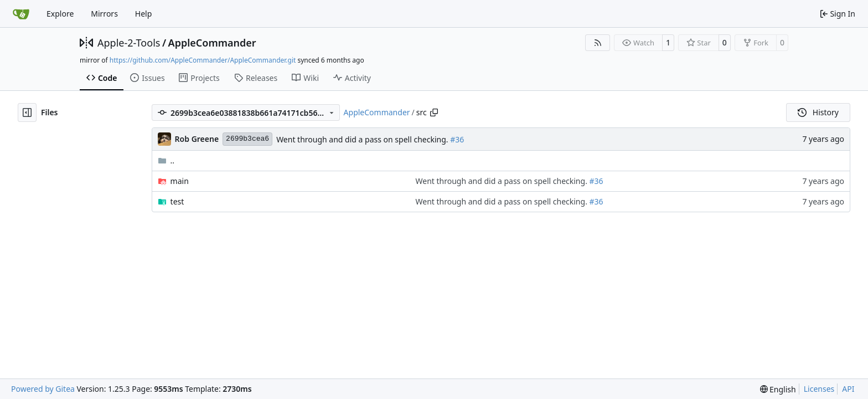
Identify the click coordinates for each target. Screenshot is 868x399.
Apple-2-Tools (129, 43)
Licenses (819, 389)
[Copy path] (434, 112)
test (177, 201)
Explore (60, 14)
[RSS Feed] (598, 43)
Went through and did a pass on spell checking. (363, 139)
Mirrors (104, 14)
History (818, 112)
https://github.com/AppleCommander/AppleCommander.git (203, 60)
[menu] (778, 389)
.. (166, 160)
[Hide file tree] (27, 112)
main (180, 181)
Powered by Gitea (43, 389)
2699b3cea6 (247, 139)
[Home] (21, 14)
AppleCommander (212, 43)
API (848, 389)
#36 (457, 139)
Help (144, 14)
